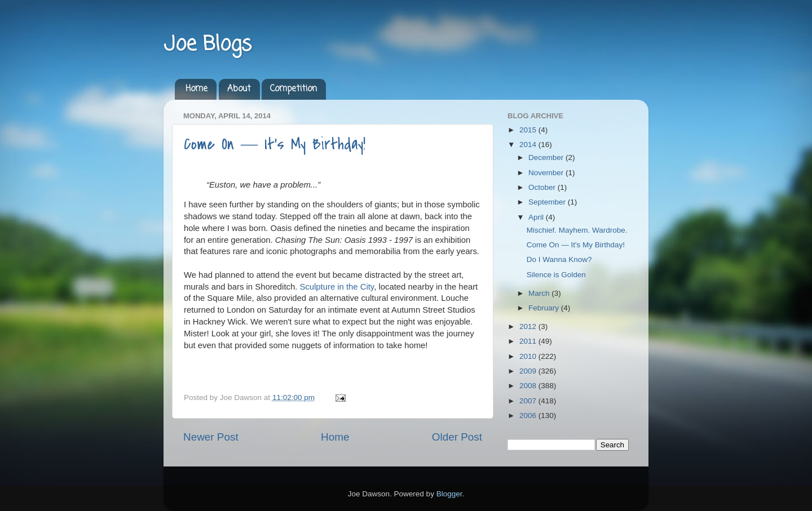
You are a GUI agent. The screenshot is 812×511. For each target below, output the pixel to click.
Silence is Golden (556, 275)
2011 (529, 341)
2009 (529, 371)
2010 (529, 356)
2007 (529, 401)
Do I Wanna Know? (559, 259)
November (547, 173)
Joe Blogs (208, 45)
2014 (529, 145)
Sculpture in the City (337, 287)
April (537, 217)
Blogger (449, 494)
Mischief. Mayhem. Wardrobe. (577, 230)
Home (197, 89)
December (547, 157)
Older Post (457, 437)
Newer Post (211, 437)
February (545, 308)
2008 (529, 386)
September (548, 202)
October (543, 187)
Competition (294, 89)
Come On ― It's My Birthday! (275, 144)
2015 (529, 130)
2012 (529, 326)
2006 (529, 416)
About (239, 89)
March (540, 293)
